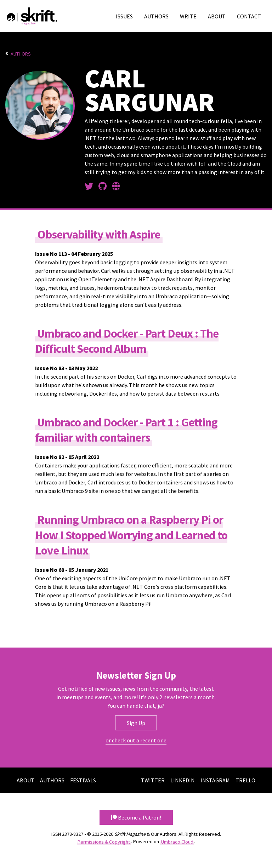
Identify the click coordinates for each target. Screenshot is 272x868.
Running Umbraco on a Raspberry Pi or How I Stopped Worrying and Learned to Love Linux (131, 535)
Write (188, 16)
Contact (249, 16)
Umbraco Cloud (177, 841)
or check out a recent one (136, 740)
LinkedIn (183, 780)
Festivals (83, 780)
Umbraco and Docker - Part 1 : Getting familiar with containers (126, 430)
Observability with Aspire (99, 235)
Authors (156, 16)
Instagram (215, 780)
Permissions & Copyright (104, 841)
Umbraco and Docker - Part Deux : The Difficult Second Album (127, 341)
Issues (124, 16)
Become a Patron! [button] (136, 817)
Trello (245, 780)
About (217, 16)
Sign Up (136, 723)
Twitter (153, 780)
